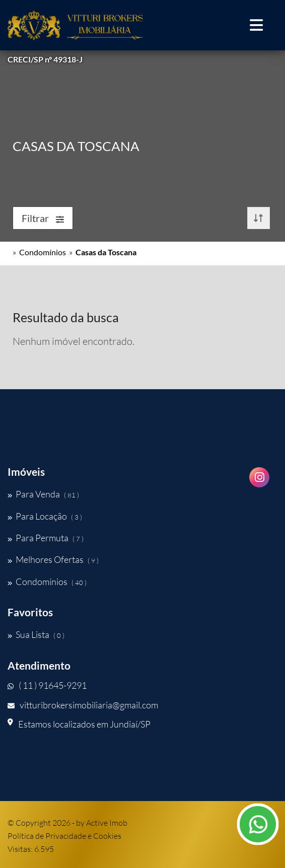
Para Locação (45, 516)
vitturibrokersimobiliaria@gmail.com (83, 705)
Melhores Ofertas (53, 559)
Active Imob (107, 823)
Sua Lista (36, 634)
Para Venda (43, 494)
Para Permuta (46, 538)
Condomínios (43, 252)
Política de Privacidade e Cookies (64, 836)
